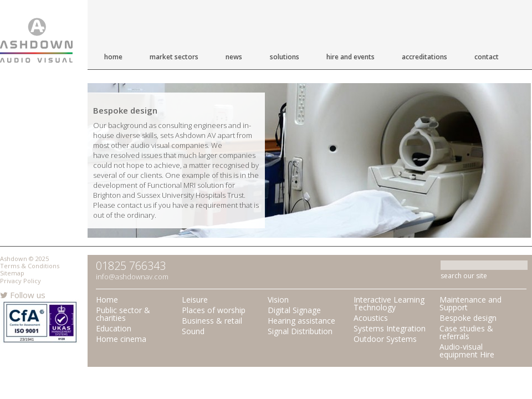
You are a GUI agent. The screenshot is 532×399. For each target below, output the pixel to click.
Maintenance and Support (470, 303)
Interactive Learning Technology (389, 303)
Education (114, 328)
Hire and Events (351, 57)
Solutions (285, 57)
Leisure (195, 300)
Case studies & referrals (466, 332)
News (234, 57)
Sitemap (12, 273)
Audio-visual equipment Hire (467, 351)
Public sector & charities (123, 314)
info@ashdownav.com (132, 277)
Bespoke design (468, 318)
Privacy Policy (21, 281)
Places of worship (214, 310)
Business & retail (212, 321)
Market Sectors (174, 57)
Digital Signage (294, 310)
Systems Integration (390, 328)
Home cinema (121, 339)
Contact (487, 57)
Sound (193, 331)
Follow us (23, 295)
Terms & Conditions (30, 266)
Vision (278, 300)
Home (113, 57)
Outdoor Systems (385, 339)
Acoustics (371, 318)
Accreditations (424, 57)
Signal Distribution (300, 331)
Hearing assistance (301, 321)
